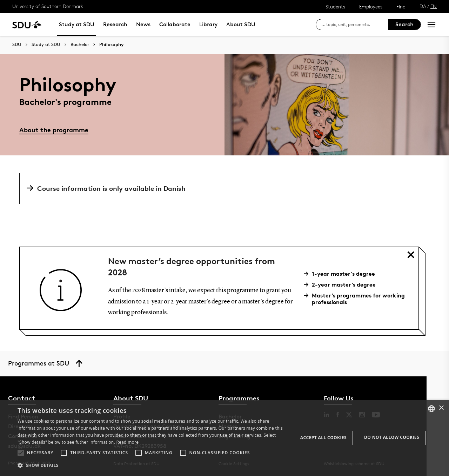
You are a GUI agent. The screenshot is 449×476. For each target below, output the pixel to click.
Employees (371, 6)
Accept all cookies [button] (323, 438)
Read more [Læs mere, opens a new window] (127, 442)
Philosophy (111, 45)
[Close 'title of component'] (411, 254)
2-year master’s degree (342, 285)
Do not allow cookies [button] (392, 437)
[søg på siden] (355, 25)
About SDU (241, 24)
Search (404, 24)
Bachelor (80, 45)
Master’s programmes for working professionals (357, 299)
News (143, 24)
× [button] (441, 408)
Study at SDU (77, 24)
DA (423, 6)
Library (208, 24)
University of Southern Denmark (48, 6)
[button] (21, 453)
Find (401, 6)
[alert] (224, 438)
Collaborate (175, 24)
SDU (17, 44)
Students (335, 6)
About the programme (54, 130)
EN (434, 6)
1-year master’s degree (342, 274)
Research (115, 24)
